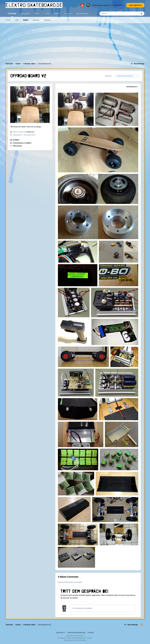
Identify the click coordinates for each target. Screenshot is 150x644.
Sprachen (61, 633)
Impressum (70, 636)
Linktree (57, 13)
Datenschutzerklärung (76, 633)
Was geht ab (26, 13)
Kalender (36, 20)
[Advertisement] (75, 41)
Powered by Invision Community (75, 640)
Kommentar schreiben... (83, 608)
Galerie (26, 20)
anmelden (74, 598)
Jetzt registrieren (135, 5)
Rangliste (47, 20)
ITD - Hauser (88, 638)
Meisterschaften (82, 13)
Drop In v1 (68, 13)
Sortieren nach (132, 87)
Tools (37, 13)
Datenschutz (80, 636)
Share (108, 76)
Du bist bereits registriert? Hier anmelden (108, 5)
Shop (47, 13)
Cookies (91, 633)
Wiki (17, 20)
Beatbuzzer (30, 132)
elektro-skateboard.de (34, 5)
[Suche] (114, 14)
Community (12, 15)
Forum (8, 20)
